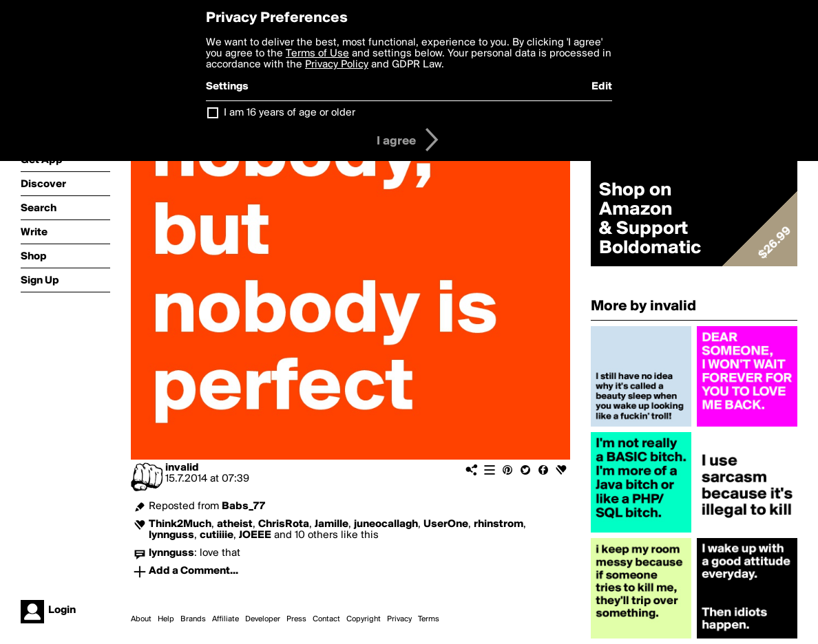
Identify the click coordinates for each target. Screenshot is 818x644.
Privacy (399, 619)
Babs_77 (243, 506)
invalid (182, 468)
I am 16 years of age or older (290, 113)
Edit (602, 87)
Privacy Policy (337, 65)
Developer (263, 619)
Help (166, 619)
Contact (326, 619)
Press (296, 619)
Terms (429, 619)
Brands (193, 619)
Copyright (364, 619)
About (141, 619)
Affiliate (226, 619)
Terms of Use (317, 54)
